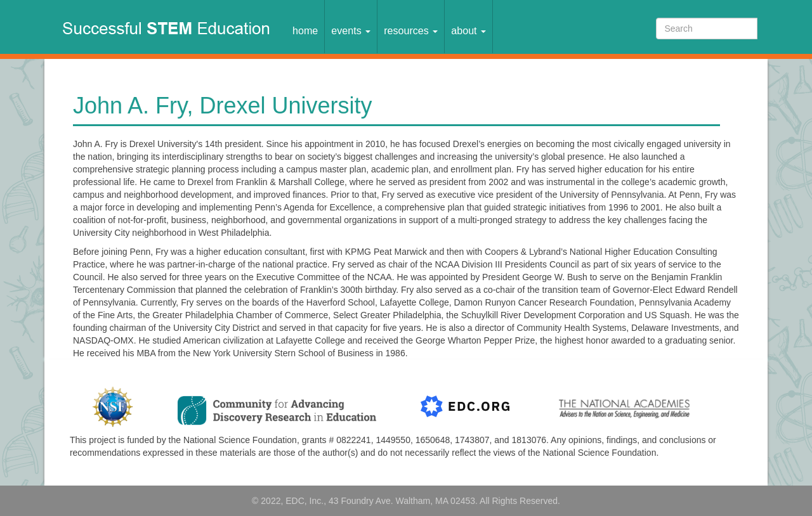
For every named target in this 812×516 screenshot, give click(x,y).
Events (351, 30)
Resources (411, 30)
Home (305, 30)
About (468, 30)
